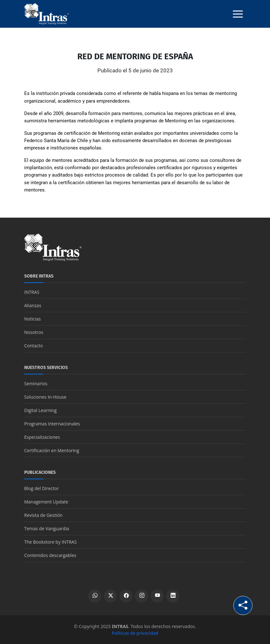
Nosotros (34, 332)
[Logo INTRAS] (46, 13)
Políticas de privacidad (135, 633)
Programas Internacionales (52, 424)
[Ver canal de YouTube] (157, 596)
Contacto (34, 346)
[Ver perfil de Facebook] (126, 596)
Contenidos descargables (50, 555)
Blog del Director (42, 488)
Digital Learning (40, 410)
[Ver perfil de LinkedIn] (173, 596)
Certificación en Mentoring (52, 450)
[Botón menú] (238, 14)
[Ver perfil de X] (110, 596)
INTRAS (32, 292)
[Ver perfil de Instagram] (142, 596)
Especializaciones (42, 437)
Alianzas (33, 305)
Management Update (46, 502)
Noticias (32, 319)
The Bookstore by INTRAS (50, 542)
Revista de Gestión (43, 515)
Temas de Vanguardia (47, 528)
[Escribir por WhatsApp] (95, 596)
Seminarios (36, 384)
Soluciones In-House (45, 397)
